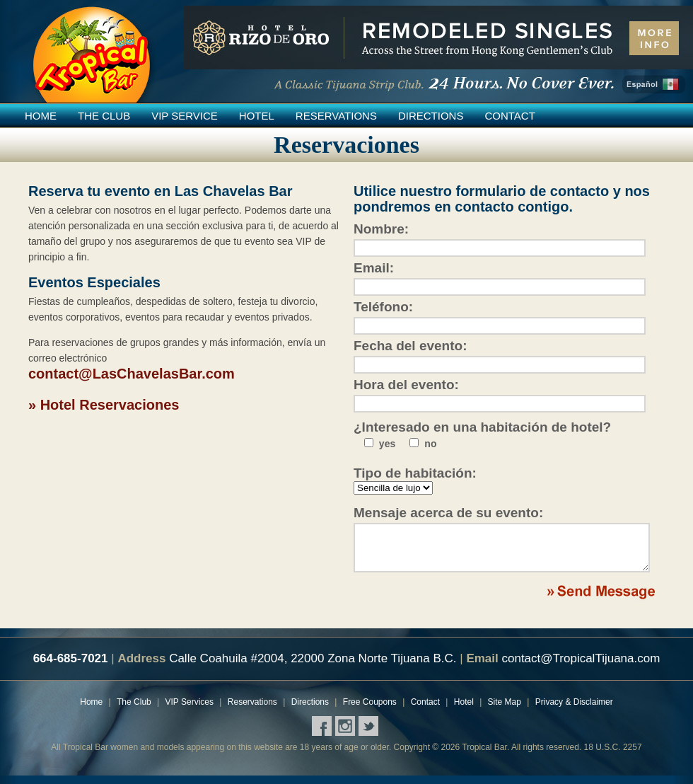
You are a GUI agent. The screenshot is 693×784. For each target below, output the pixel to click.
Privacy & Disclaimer (574, 710)
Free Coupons (370, 710)
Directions (431, 116)
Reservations (336, 116)
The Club (104, 116)
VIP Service (185, 116)
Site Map (505, 710)
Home (41, 116)
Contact (509, 116)
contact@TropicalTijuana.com (581, 667)
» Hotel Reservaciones (104, 405)
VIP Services (190, 710)
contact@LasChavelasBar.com (132, 374)
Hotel (257, 116)
